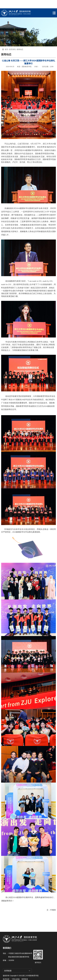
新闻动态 (20, 41)
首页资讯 (12, 41)
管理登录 (25, 971)
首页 (6, 41)
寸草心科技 (16, 971)
